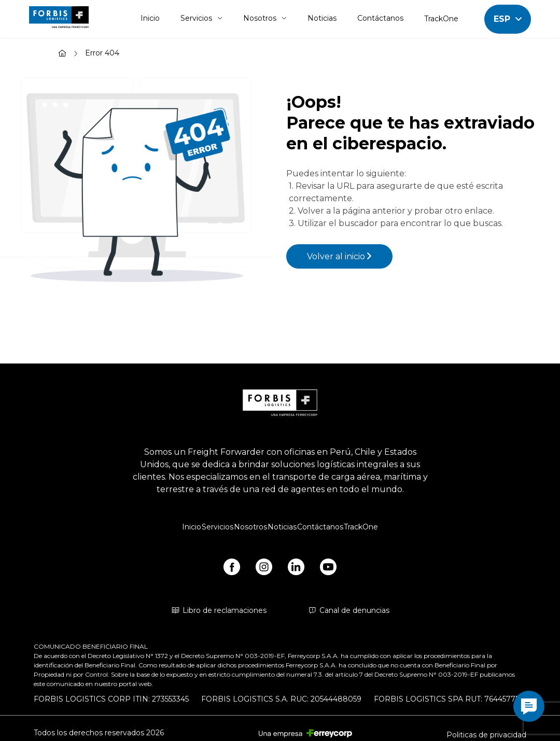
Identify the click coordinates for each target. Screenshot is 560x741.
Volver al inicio (339, 256)
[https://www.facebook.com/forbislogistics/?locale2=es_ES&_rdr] (232, 569)
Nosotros (265, 18)
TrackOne (441, 19)
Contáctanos (380, 18)
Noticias (322, 18)
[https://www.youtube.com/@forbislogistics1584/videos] (328, 569)
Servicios (201, 18)
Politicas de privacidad (486, 735)
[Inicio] (62, 54)
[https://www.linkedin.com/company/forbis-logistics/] (296, 569)
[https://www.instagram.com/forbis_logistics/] (264, 569)
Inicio (150, 18)
